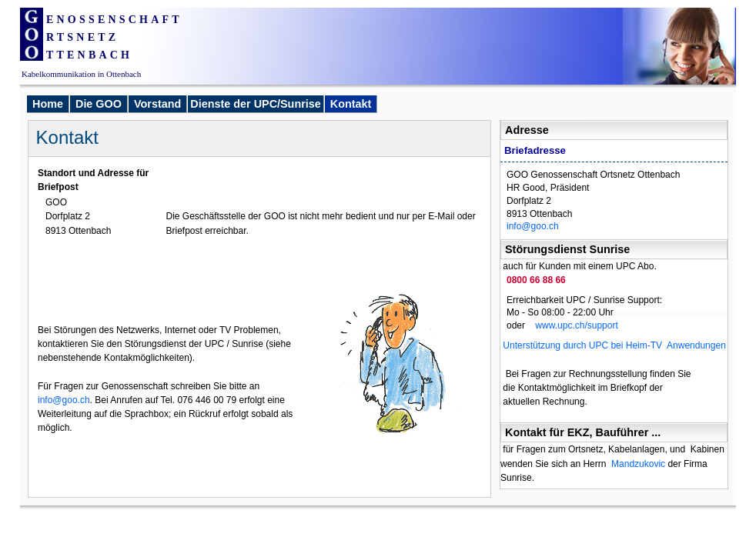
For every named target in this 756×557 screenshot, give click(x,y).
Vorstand (157, 104)
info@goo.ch (533, 226)
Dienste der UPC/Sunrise (256, 104)
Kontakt (351, 104)
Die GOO (99, 104)
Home (48, 104)
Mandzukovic (638, 464)
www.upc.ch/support (572, 325)
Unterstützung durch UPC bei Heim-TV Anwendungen (613, 345)
